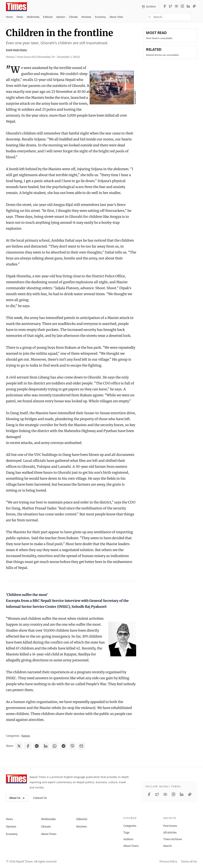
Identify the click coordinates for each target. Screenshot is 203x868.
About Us (17, 798)
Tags (126, 832)
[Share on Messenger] (37, 746)
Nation (26, 736)
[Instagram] (182, 7)
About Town (116, 17)
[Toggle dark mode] (196, 17)
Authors (128, 839)
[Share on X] (19, 746)
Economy (100, 17)
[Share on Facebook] (28, 746)
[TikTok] (194, 7)
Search (167, 846)
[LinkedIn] (188, 7)
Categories (130, 826)
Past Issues (170, 826)
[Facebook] (165, 7)
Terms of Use (189, 861)
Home (9, 17)
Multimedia (33, 17)
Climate (73, 17)
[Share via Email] (81, 746)
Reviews (86, 17)
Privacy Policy (168, 861)
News (20, 17)
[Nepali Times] (16, 779)
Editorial (48, 17)
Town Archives (173, 839)
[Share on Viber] (72, 746)
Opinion (61, 17)
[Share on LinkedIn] (46, 746)
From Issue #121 (48, 57)
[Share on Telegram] (64, 746)
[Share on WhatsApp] (55, 746)
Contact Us (40, 798)
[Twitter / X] (170, 7)
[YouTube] (176, 7)
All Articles (170, 832)
